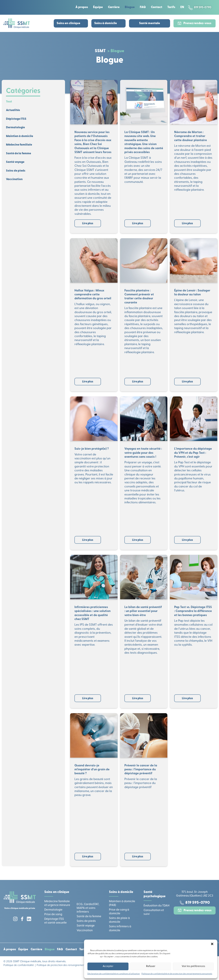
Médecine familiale (20, 147)
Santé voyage (16, 165)
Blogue (128, 7)
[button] (212, 944)
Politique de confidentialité (19, 974)
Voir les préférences (193, 966)
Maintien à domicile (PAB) (122, 910)
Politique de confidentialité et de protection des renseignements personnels (177, 974)
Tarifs (170, 7)
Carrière (112, 7)
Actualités (14, 111)
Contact (155, 7)
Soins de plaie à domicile (119, 927)
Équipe (96, 7)
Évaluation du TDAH (156, 912)
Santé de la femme (20, 156)
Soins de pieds (17, 174)
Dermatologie (16, 129)
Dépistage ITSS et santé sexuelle (56, 928)
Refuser (151, 966)
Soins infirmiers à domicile (120, 935)
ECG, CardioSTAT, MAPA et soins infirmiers (88, 915)
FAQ (141, 7)
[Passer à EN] (181, 7)
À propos (80, 7)
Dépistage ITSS (17, 120)
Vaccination (15, 183)
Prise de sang (53, 921)
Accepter (108, 966)
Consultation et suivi (154, 919)
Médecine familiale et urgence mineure (57, 910)
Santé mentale (150, 23)
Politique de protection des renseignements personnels (68, 974)
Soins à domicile (106, 23)
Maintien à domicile (21, 138)
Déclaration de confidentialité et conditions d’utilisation (114, 974)
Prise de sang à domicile (119, 919)
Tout (9, 102)
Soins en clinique (68, 23)
